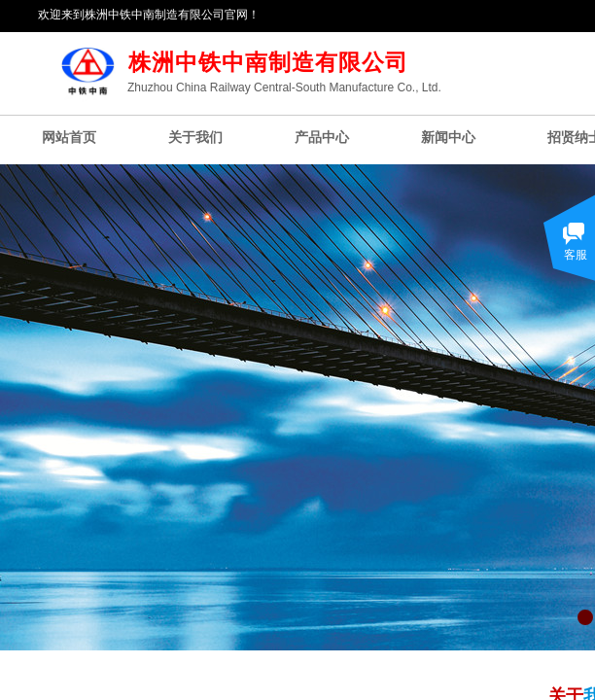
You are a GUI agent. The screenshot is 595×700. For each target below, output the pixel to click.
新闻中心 (448, 138)
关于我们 (195, 138)
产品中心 (322, 138)
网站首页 (69, 138)
